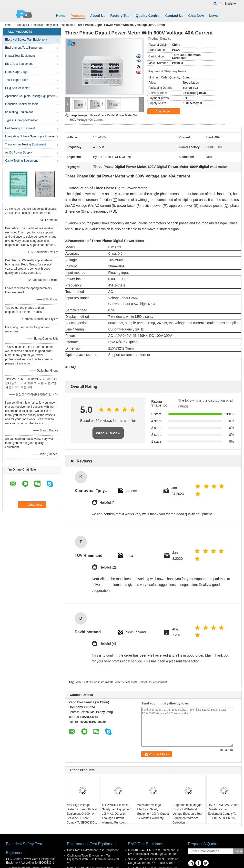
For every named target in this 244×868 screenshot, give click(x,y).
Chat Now (196, 16)
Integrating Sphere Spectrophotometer (30, 136)
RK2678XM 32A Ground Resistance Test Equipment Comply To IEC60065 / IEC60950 (224, 812)
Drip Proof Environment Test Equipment (93, 850)
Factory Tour (121, 16)
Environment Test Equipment (24, 48)
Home (61, 16)
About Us (98, 16)
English (230, 4)
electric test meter (127, 682)
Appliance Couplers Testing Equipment (30, 96)
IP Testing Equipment (19, 112)
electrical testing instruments (95, 682)
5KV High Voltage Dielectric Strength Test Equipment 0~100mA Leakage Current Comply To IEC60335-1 (82, 814)
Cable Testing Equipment (21, 161)
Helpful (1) (107, 503)
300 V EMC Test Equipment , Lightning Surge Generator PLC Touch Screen (153, 861)
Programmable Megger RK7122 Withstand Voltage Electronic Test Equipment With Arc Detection (188, 814)
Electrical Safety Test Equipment (52, 25)
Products (78, 16)
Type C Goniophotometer (21, 120)
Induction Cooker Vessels (22, 104)
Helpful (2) (108, 567)
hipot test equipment (154, 682)
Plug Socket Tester (17, 88)
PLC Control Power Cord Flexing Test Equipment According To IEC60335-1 (30, 861)
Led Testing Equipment (20, 128)
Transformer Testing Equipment (25, 144)
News (213, 16)
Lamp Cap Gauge (17, 72)
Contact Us (174, 16)
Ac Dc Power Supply (18, 153)
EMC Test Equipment (19, 64)
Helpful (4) (108, 644)
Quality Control (148, 16)
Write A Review (108, 433)
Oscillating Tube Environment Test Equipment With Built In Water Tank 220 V (93, 859)
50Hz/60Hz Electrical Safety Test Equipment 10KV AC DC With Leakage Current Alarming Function (117, 814)
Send (238, 851)
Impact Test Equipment (20, 56)
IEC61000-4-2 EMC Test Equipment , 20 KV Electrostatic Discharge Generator (154, 852)
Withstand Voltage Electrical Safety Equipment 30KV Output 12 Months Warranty (153, 812)
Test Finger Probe (17, 80)
